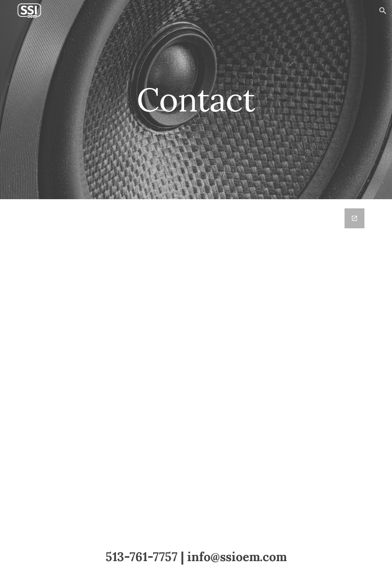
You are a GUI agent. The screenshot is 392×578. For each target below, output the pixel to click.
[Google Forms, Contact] (196, 368)
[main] (196, 99)
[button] (383, 11)
